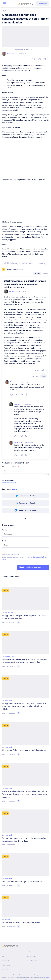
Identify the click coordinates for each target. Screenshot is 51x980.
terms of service (34, 557)
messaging (41, 263)
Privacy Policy (33, 975)
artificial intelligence (10, 263)
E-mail (5, 541)
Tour (4, 956)
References (8, 480)
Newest (45, 274)
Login (14, 489)
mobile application (27, 263)
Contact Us (6, 961)
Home (4, 952)
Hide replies (13, 399)
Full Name (6, 530)
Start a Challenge (31, 956)
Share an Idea (6, 965)
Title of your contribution (10, 467)
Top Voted (37, 274)
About (28, 952)
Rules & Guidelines (32, 961)
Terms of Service (19, 975)
